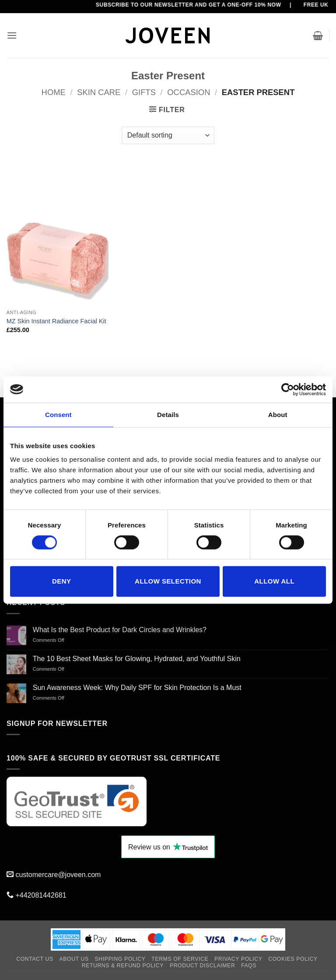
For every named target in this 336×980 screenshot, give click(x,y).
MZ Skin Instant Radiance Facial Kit (56, 321)
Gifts (144, 92)
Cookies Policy (293, 959)
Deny (61, 581)
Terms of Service (180, 959)
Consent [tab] (58, 415)
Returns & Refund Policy (123, 966)
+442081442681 (41, 895)
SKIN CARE (99, 92)
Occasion (189, 92)
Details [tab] (168, 415)
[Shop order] (168, 135)
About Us (74, 959)
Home (54, 92)
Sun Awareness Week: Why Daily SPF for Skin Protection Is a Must (137, 688)
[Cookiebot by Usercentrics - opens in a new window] (288, 389)
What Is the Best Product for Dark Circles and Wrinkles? (120, 630)
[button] (12, 35)
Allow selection (168, 581)
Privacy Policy (238, 959)
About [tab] (278, 415)
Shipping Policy (120, 959)
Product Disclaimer (202, 966)
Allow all (274, 581)
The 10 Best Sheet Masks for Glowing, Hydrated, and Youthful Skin (137, 659)
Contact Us (35, 959)
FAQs (249, 966)
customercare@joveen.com (58, 875)
